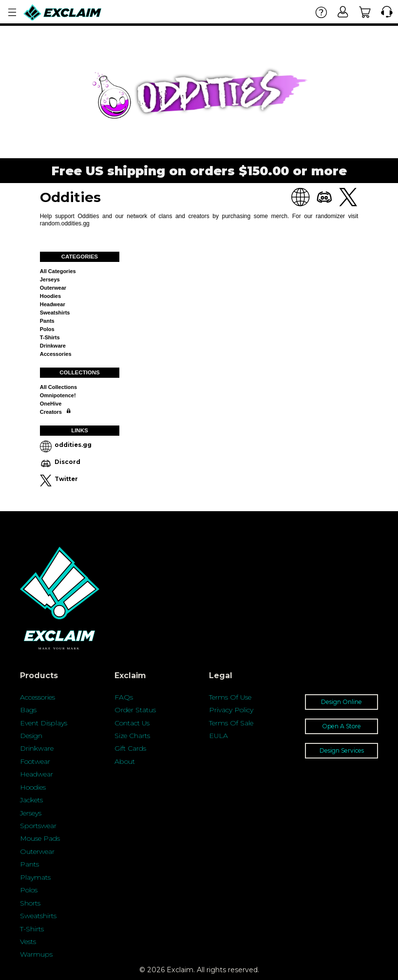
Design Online (341, 702)
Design (31, 736)
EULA (218, 736)
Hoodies (50, 296)
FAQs (124, 697)
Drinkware (53, 346)
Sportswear (38, 826)
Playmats (35, 877)
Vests (28, 942)
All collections (58, 387)
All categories (58, 271)
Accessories (56, 354)
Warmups (36, 954)
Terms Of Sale (231, 723)
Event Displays (44, 723)
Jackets (31, 800)
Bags (28, 710)
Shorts (30, 903)
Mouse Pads (40, 838)
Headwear (53, 304)
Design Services (342, 750)
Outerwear (53, 288)
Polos (47, 329)
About (125, 761)
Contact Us (132, 723)
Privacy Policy (231, 710)
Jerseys (50, 279)
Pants (47, 321)
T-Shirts (32, 929)
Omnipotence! (58, 395)
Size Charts (132, 736)
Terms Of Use (230, 697)
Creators (51, 412)
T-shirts (50, 337)
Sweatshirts (55, 313)
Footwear (35, 761)
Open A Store (341, 726)
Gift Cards (130, 748)
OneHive (51, 404)
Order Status (135, 710)
